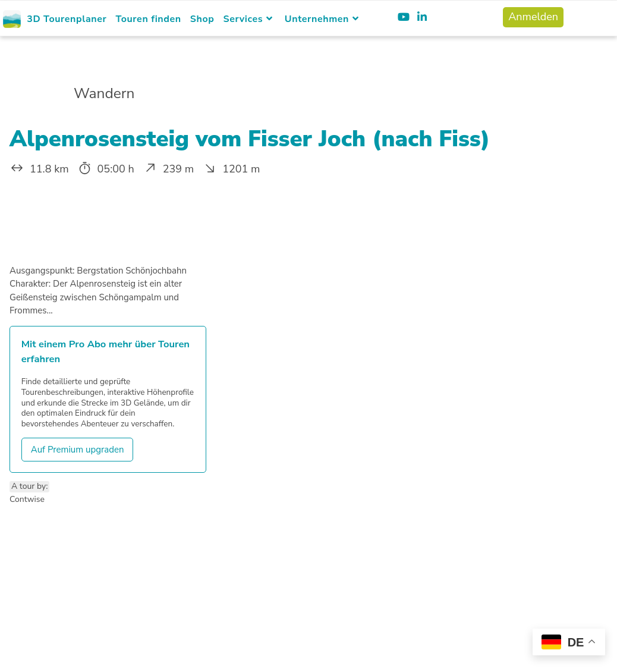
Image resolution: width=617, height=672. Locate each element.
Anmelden (533, 17)
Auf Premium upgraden (78, 450)
